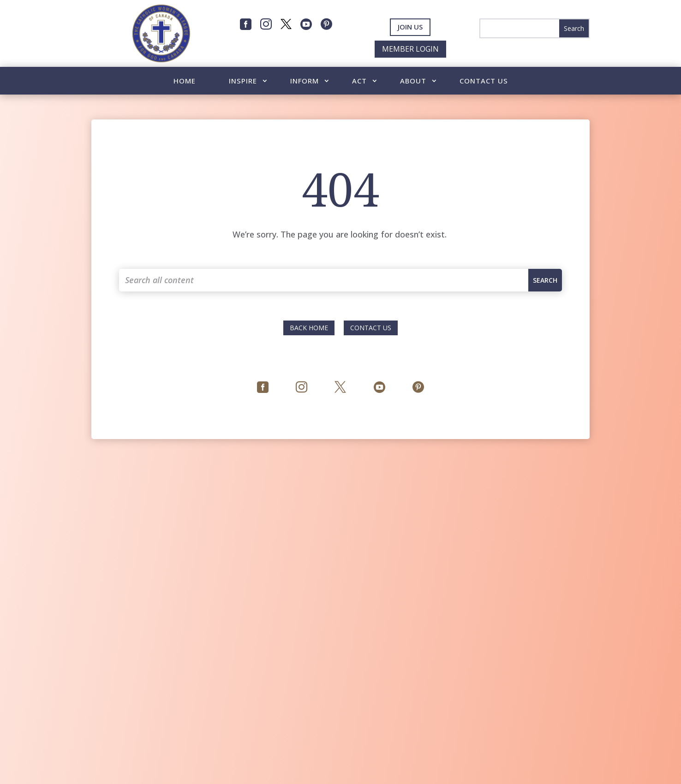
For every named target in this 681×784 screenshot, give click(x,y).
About (413, 81)
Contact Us (484, 81)
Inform (305, 81)
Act (359, 81)
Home (185, 81)
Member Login (410, 49)
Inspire (243, 81)
